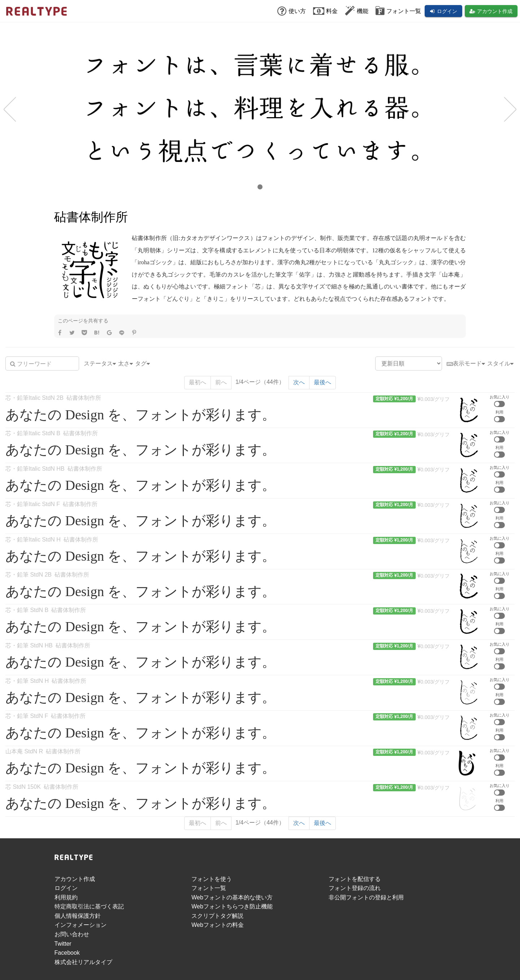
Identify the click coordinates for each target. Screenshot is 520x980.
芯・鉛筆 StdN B (27, 610)
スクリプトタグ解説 (217, 916)
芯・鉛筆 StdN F (27, 716)
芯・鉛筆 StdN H (27, 681)
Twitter (63, 944)
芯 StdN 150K (23, 787)
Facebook (67, 953)
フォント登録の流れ (355, 888)
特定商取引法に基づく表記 (89, 906)
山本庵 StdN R (24, 751)
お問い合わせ (72, 934)
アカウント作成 (75, 879)
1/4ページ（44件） (260, 382)
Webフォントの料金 (218, 925)
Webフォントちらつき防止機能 (232, 906)
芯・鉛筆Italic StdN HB (35, 469)
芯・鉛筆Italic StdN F (33, 504)
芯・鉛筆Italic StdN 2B (34, 398)
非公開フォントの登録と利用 (366, 897)
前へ (221, 382)
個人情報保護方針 (78, 916)
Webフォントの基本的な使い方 (232, 897)
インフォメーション (81, 925)
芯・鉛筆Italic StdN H (33, 540)
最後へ (322, 382)
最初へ (198, 382)
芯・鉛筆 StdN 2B (29, 575)
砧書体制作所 (84, 398)
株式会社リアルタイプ (83, 962)
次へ (299, 382)
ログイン (66, 888)
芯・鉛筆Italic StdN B (33, 433)
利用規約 (66, 897)
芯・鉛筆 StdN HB (29, 645)
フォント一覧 (209, 888)
